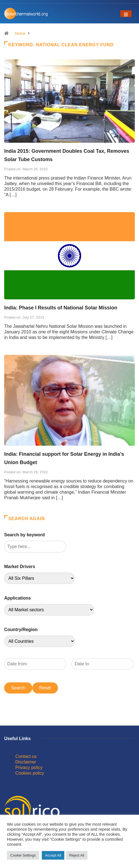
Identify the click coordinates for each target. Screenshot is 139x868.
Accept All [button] (53, 855)
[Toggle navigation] (126, 14)
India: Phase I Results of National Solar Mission (61, 308)
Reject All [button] (77, 855)
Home (20, 33)
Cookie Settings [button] (23, 855)
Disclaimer (26, 762)
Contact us (26, 756)
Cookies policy (30, 773)
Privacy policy (29, 768)
